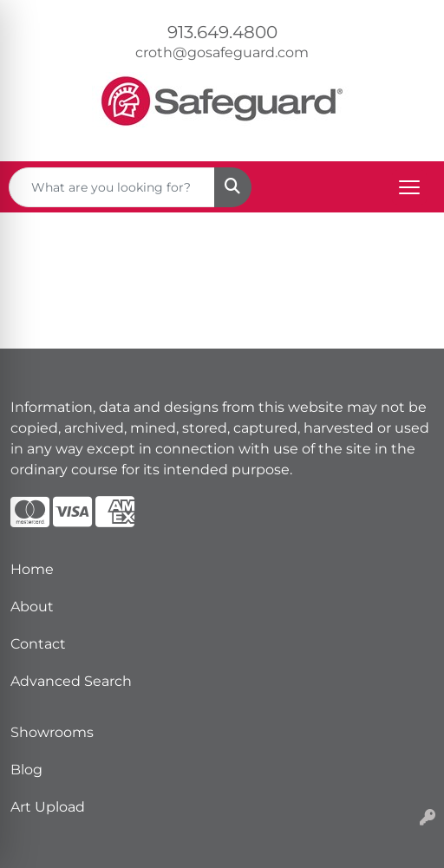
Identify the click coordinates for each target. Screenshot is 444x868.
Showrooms (52, 732)
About (32, 607)
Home (32, 569)
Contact (38, 644)
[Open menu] (409, 187)
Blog (26, 770)
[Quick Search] (112, 187)
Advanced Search (71, 681)
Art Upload (48, 807)
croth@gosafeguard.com (222, 52)
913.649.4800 (222, 32)
